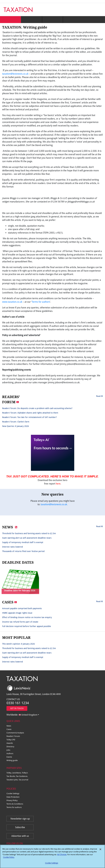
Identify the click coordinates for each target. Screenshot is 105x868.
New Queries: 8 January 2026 (16, 426)
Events (9, 757)
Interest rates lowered (12, 547)
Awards (10, 743)
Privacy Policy (12, 800)
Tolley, (9, 773)
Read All (100, 396)
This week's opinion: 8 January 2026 (18, 644)
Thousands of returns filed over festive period (23, 551)
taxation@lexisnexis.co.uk (15, 74)
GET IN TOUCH (17, 708)
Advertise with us (20, 836)
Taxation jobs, (13, 780)
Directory (10, 747)
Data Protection (13, 797)
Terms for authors (41, 302)
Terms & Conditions (15, 804)
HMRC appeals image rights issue (17, 613)
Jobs (8, 750)
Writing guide (12, 760)
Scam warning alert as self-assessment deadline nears (27, 538)
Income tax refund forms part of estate (20, 622)
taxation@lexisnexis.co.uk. (54, 504)
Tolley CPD (11, 740)
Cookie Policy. (9, 859)
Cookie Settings (13, 793)
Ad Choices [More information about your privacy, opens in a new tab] (62, 856)
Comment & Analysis (15, 733)
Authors (10, 753)
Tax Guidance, (22, 776)
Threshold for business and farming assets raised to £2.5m (29, 533)
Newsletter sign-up (20, 819)
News (9, 726)
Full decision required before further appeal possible (27, 626)
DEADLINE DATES (18, 562)
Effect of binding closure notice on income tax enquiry (27, 617)
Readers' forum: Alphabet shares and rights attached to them (30, 413)
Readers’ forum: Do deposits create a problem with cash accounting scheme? (37, 408)
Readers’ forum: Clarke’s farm (16, 422)
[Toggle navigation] (100, 10)
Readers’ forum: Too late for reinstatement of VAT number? (29, 417)
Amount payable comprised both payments (22, 608)
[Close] (100, 851)
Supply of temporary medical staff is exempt (23, 542)
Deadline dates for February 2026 (20, 591)
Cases (9, 729)
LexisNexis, (17, 773)
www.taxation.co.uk (12, 302)
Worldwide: (22, 715)
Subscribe (20, 827)
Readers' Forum (13, 736)
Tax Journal (23, 780)
